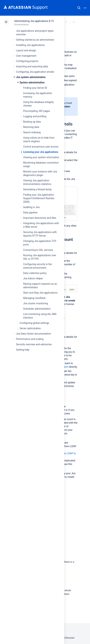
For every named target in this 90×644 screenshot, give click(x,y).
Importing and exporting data (32, 66)
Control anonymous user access (41, 147)
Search (79, 8)
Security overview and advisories (34, 344)
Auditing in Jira (31, 207)
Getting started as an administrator (35, 40)
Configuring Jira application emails (35, 72)
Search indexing (32, 132)
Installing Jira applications (30, 45)
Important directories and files (40, 218)
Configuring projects (27, 61)
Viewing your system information (41, 157)
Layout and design (26, 50)
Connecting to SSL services (38, 250)
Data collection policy (35, 273)
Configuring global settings (34, 323)
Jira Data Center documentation (34, 334)
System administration (32, 82)
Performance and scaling (30, 339)
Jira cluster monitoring (36, 303)
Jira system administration (31, 77)
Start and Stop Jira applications (40, 293)
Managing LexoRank (34, 298)
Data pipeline (30, 213)
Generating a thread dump (37, 189)
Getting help (23, 350)
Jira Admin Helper (33, 278)
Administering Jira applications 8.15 (34, 21)
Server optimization (30, 328)
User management (26, 56)
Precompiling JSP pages (37, 111)
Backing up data (32, 122)
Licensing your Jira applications (41, 152)
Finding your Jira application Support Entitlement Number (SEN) (39, 198)
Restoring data (31, 127)
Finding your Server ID (35, 88)
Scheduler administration (37, 309)
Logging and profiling (35, 116)
